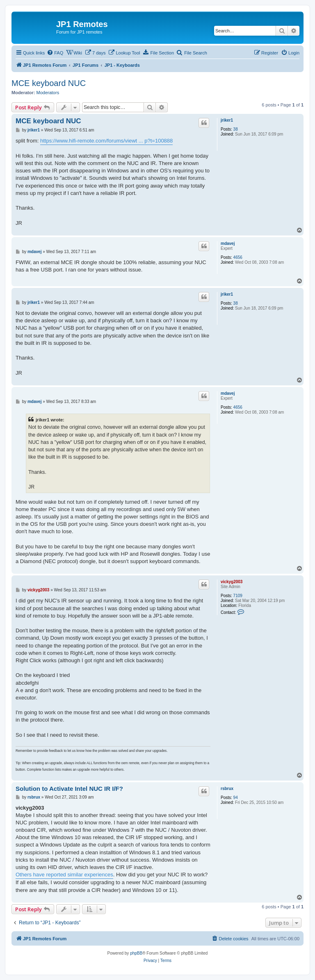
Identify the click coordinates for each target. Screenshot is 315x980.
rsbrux (227, 789)
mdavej (228, 243)
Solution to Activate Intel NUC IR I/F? (69, 789)
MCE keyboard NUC (49, 83)
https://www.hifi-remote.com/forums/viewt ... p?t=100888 (106, 141)
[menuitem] (55, 53)
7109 (238, 596)
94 (236, 798)
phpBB (136, 953)
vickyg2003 (232, 582)
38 (236, 129)
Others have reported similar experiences (64, 875)
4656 (238, 257)
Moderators (48, 93)
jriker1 (227, 120)
